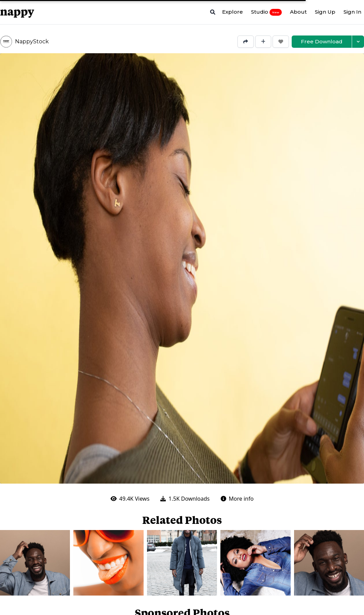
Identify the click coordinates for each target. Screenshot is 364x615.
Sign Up (325, 12)
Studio (266, 12)
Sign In (352, 12)
